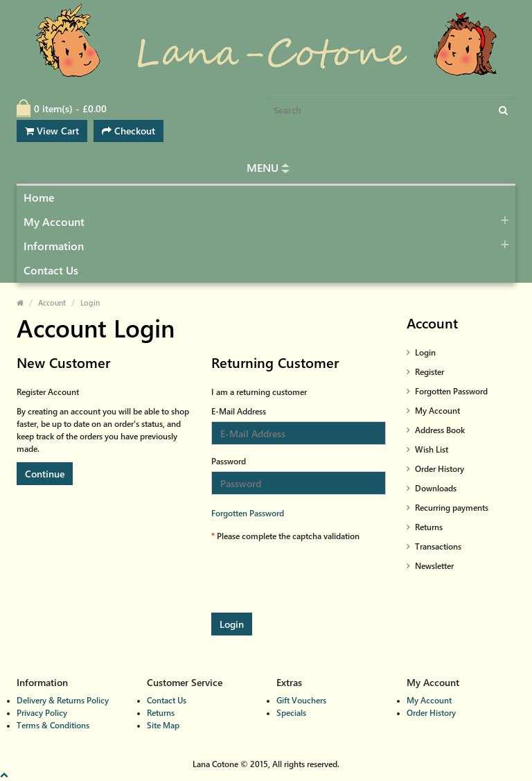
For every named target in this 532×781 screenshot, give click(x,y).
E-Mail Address (239, 411)
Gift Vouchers (301, 700)
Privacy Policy (42, 713)
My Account (54, 222)
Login (90, 303)
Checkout (128, 131)
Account (52, 303)
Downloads (436, 488)
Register (429, 372)
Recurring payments (452, 508)
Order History (440, 469)
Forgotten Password (248, 513)
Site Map (163, 725)
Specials (291, 713)
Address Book (440, 430)
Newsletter (434, 566)
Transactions (438, 546)
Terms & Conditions (53, 725)
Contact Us (51, 271)
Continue (45, 474)
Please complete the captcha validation (288, 536)
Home (39, 198)
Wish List (432, 449)
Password (229, 461)
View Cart (52, 131)
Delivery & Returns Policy (63, 700)
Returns (429, 527)
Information (54, 246)
